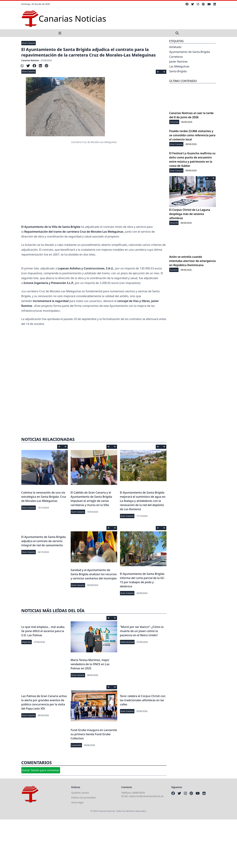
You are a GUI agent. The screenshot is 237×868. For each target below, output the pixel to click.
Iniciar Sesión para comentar (41, 770)
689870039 (139, 793)
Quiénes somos (80, 793)
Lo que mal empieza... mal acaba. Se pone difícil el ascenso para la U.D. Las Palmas (43, 631)
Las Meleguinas (179, 66)
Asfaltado (175, 47)
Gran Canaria (29, 43)
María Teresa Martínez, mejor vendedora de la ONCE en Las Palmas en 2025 (90, 664)
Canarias (174, 122)
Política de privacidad (84, 798)
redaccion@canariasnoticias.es (146, 796)
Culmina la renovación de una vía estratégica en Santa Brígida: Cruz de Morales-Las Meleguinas (44, 497)
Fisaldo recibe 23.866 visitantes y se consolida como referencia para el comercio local (192, 135)
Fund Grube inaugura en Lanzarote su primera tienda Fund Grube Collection (94, 734)
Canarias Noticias (30, 60)
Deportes (27, 642)
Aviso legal (77, 802)
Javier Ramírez (178, 62)
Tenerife (174, 223)
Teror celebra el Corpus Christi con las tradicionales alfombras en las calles (143, 700)
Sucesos (174, 270)
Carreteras (176, 57)
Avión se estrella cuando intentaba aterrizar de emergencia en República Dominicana (193, 261)
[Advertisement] (94, 180)
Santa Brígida (178, 71)
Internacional (127, 642)
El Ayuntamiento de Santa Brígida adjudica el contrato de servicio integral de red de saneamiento (44, 541)
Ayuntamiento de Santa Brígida (190, 52)
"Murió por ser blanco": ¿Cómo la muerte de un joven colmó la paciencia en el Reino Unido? (142, 631)
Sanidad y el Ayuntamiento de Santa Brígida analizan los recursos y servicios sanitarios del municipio (94, 574)
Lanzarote (76, 745)
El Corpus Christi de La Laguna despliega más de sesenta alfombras (190, 214)
